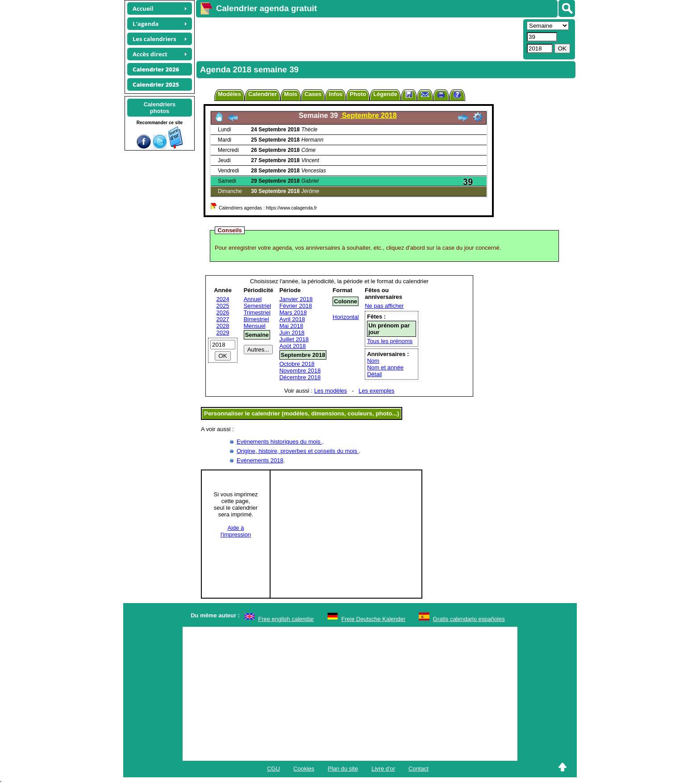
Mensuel (255, 326)
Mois (291, 94)
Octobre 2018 (297, 364)
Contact (419, 769)
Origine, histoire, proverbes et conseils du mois (298, 451)
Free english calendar (286, 619)
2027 (223, 319)
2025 (223, 306)
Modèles (229, 94)
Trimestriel (257, 312)
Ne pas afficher (384, 306)
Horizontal (346, 317)
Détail (374, 374)
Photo (358, 94)
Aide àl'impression (236, 531)
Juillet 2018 (294, 339)
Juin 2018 (292, 333)
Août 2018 (293, 346)
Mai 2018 (291, 326)
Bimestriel (256, 319)
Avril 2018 (292, 319)
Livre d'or (383, 769)
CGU (273, 769)
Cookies (304, 769)
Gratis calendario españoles (469, 619)
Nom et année (385, 367)
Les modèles (331, 391)
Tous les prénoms (390, 341)
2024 (223, 299)
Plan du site (343, 769)
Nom (373, 361)
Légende (385, 94)
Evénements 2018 (260, 460)
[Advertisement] (358, 38)
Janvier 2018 (296, 299)
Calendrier (262, 94)
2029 (223, 333)
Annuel (253, 299)
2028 (223, 326)
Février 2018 (296, 306)
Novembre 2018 (300, 371)
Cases (313, 94)
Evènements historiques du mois (279, 442)
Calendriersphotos (160, 108)
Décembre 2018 (300, 377)
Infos (335, 94)
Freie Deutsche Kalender (374, 619)
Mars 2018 (293, 312)
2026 (223, 312)
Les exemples (376, 391)
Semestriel (257, 306)
